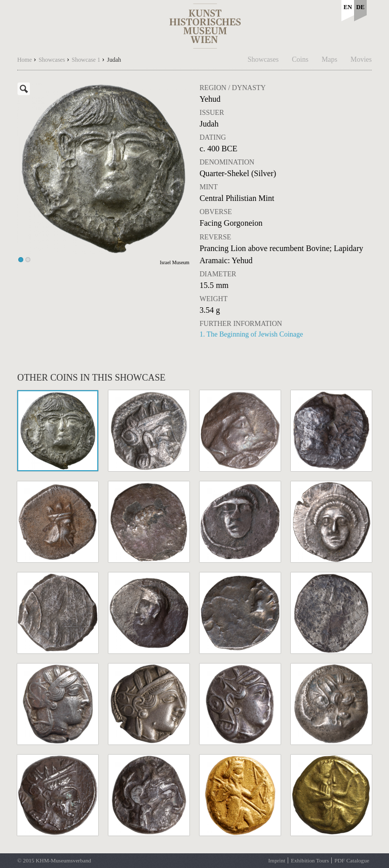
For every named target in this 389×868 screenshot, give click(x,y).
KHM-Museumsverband (63, 860)
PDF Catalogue (352, 860)
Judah (114, 60)
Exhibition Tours (310, 860)
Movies (361, 59)
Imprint (277, 860)
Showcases (263, 59)
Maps (329, 59)
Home (25, 60)
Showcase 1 (86, 60)
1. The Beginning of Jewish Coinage (251, 334)
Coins (300, 59)
